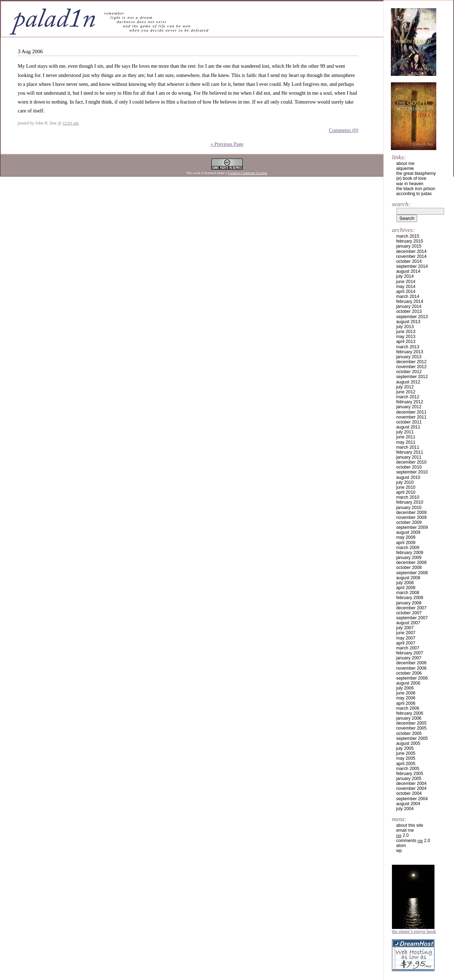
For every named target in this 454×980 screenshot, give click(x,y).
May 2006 (406, 698)
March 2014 (408, 297)
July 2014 (405, 276)
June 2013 (406, 332)
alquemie (405, 168)
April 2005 (406, 764)
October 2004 (409, 793)
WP (399, 851)
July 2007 (405, 628)
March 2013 (408, 347)
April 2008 (406, 588)
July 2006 (405, 688)
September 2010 (412, 472)
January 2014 (409, 306)
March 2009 (408, 548)
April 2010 (406, 492)
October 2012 (409, 372)
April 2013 (406, 342)
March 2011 (408, 447)
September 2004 (412, 799)
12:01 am (71, 123)
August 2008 (408, 578)
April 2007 (406, 643)
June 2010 (406, 487)
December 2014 (411, 251)
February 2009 (410, 553)
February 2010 (410, 502)
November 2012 (411, 367)
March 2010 (408, 497)
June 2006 (406, 693)
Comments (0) (344, 130)
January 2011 (409, 457)
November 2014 (411, 256)
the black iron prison (416, 189)
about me (405, 164)
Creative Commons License (248, 173)
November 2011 (411, 417)
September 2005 (412, 738)
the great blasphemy (416, 173)
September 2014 (412, 266)
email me (405, 830)
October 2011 (409, 422)
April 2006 (406, 703)
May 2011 (406, 442)
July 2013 (405, 327)
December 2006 (411, 663)
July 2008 (405, 583)
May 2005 (406, 758)
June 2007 (406, 633)
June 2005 (406, 753)
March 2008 (408, 593)
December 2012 (411, 362)
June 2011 (406, 437)
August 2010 (408, 477)
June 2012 (406, 392)
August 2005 (408, 743)
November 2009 (411, 517)
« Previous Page (227, 144)
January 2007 (409, 658)
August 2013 (408, 322)
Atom (401, 846)
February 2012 (410, 402)
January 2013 (409, 357)
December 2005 (411, 723)
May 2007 (406, 638)
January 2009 (409, 558)
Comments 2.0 (413, 841)
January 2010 (409, 508)
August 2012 (408, 382)
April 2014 (406, 292)
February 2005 (410, 774)
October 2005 (409, 733)
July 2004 (405, 809)
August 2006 (408, 683)
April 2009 (406, 543)
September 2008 (412, 573)
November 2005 (411, 728)
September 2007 (412, 618)
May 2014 (406, 287)
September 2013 (412, 317)
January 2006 (409, 718)
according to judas (414, 194)
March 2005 (408, 769)
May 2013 (406, 337)
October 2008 (409, 567)
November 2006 (411, 668)
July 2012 (405, 387)
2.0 (402, 835)
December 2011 (411, 412)
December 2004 (411, 784)
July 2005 (405, 748)
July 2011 (405, 432)
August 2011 (408, 427)
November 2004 (411, 788)
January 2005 (409, 779)
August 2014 (408, 271)
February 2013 (410, 352)
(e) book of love (411, 178)
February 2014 (410, 301)
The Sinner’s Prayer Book (414, 931)
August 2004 (408, 804)
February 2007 (410, 653)
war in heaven (410, 184)
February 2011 (410, 452)
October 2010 (409, 467)
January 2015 (409, 246)
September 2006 (412, 678)
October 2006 (409, 673)
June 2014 (406, 282)
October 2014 (409, 261)
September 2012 (412, 377)
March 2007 (408, 648)
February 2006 (410, 713)
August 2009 (408, 532)
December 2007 (411, 608)
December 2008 (411, 563)
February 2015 (410, 241)
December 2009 (411, 513)
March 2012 (408, 397)
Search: (401, 204)
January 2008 (409, 603)
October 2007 (409, 613)
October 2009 (409, 522)
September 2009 (412, 527)
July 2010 (405, 482)
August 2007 (408, 623)
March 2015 (408, 236)
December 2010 (411, 462)
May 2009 (406, 537)
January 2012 (409, 407)
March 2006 (408, 708)
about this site (410, 825)
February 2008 (410, 598)
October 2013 (409, 311)
